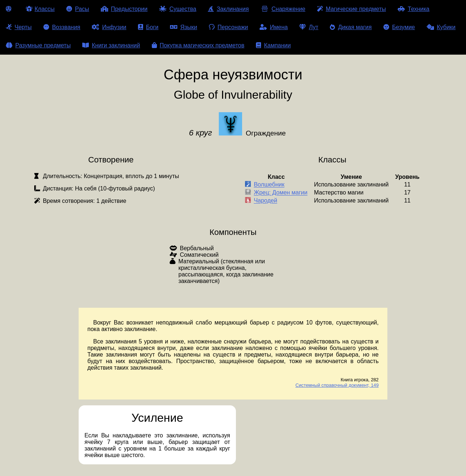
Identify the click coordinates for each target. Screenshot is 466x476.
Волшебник (269, 185)
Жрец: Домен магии (281, 193)
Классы (40, 9)
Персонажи (229, 27)
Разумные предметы (38, 45)
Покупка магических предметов (198, 45)
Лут (309, 27)
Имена (274, 27)
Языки (183, 27)
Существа (178, 9)
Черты (19, 27)
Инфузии (109, 27)
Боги (148, 27)
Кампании (273, 45)
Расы (78, 9)
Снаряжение (283, 9)
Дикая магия (351, 27)
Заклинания (228, 9)
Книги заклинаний (111, 45)
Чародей (265, 201)
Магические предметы (352, 9)
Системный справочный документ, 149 (337, 385)
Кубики (441, 27)
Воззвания (62, 27)
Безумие (399, 27)
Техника (413, 9)
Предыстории (124, 9)
